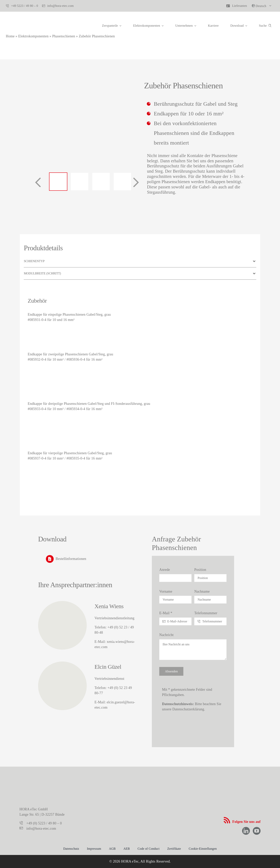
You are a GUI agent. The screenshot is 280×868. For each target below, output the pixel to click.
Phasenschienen (64, 36)
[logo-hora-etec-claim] (140, 784)
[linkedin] (246, 831)
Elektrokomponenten (33, 36)
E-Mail (166, 613)
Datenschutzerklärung (188, 709)
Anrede (165, 570)
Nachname (202, 591)
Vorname (166, 591)
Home (10, 36)
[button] (140, 261)
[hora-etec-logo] (25, 17)
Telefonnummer (206, 613)
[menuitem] (262, 6)
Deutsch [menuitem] (261, 6)
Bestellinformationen (71, 559)
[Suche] (266, 27)
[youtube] (257, 831)
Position (200, 570)
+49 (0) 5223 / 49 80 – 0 (44, 823)
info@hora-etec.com (41, 828)
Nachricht (166, 635)
